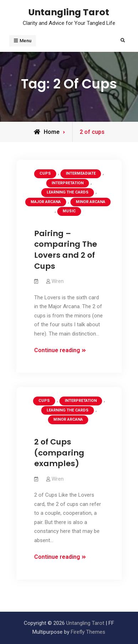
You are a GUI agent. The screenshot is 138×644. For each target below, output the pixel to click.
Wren (58, 281)
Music (69, 211)
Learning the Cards (68, 192)
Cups (45, 173)
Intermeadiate (81, 173)
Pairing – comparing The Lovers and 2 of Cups (66, 250)
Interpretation (68, 183)
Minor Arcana (91, 202)
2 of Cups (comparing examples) (59, 453)
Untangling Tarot (69, 12)
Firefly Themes (88, 632)
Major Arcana (46, 202)
